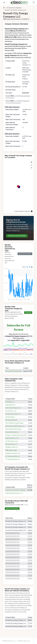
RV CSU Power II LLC (12, 441)
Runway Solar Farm (11, 420)
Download (28, 313)
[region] (18, 187)
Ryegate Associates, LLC (13, 453)
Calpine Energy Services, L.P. (14, 493)
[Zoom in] (31, 162)
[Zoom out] (31, 165)
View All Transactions (12, 509)
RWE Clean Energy (11, 450)
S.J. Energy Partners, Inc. (13, 459)
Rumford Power (10, 417)
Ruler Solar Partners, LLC (13, 408)
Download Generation (25, 254)
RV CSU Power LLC (11, 444)
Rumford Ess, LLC (11, 411)
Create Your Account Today (17, 236)
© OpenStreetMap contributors (22, 211)
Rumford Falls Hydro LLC (13, 414)
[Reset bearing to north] (31, 168)
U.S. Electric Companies (14, 8)
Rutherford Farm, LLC (12, 438)
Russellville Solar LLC (12, 432)
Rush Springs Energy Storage (14, 423)
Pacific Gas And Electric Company (16, 490)
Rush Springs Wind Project (14, 429)
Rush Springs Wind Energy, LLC (15, 426)
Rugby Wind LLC (11, 405)
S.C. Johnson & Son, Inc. (13, 456)
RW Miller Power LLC (12, 447)
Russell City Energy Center (14, 371)
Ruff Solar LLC (10, 402)
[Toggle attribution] (32, 211)
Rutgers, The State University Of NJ (16, 435)
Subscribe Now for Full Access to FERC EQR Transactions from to (18, 332)
